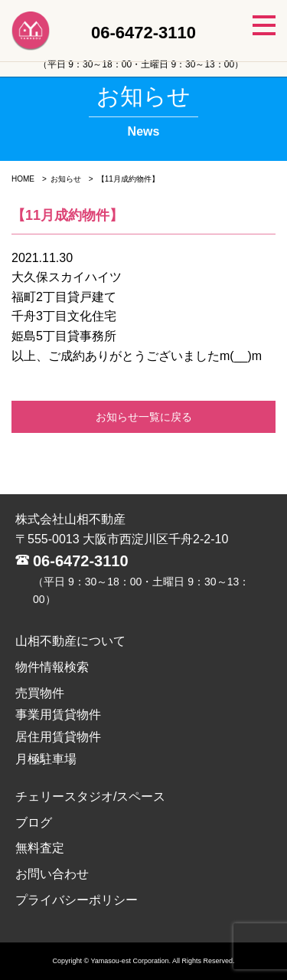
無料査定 (40, 848)
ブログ (34, 823)
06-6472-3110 (81, 561)
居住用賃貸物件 (58, 737)
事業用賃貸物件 (58, 715)
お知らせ (66, 179)
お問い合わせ (52, 874)
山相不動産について (70, 641)
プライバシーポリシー (77, 900)
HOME (23, 179)
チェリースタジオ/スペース (90, 796)
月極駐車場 (46, 759)
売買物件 (40, 693)
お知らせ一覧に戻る (144, 417)
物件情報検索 (52, 667)
